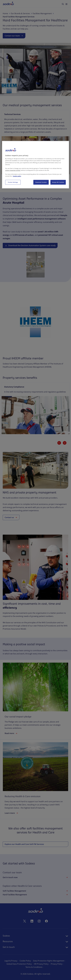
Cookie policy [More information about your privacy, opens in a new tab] (17, 176)
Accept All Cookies (58, 182)
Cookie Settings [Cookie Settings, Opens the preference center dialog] (13, 182)
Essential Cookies (41, 182)
